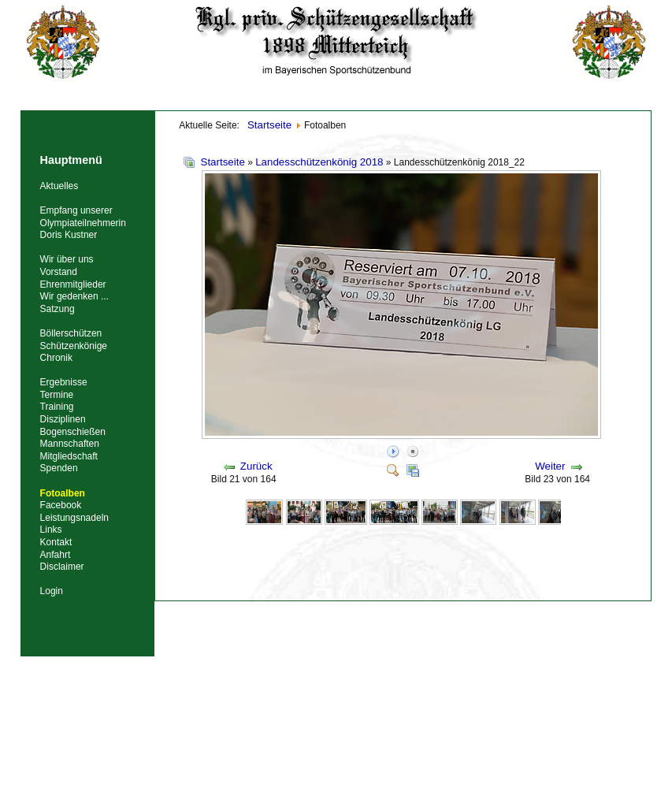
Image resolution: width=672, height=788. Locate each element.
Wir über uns (67, 259)
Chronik (56, 358)
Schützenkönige (74, 346)
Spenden (59, 468)
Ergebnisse (64, 382)
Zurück (256, 466)
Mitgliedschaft (69, 456)
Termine (57, 395)
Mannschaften (70, 444)
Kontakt (56, 542)
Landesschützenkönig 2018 (319, 162)
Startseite (223, 162)
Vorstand (59, 272)
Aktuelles (59, 186)
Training (57, 407)
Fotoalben (63, 493)
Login (52, 591)
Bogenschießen (73, 432)
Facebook (61, 505)
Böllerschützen (71, 333)
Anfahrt (56, 555)
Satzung (58, 309)
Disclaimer (62, 567)
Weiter (550, 466)
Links (51, 530)
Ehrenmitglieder (73, 284)
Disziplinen (63, 419)
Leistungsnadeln (74, 518)
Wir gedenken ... (74, 296)
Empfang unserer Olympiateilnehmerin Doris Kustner (83, 223)
